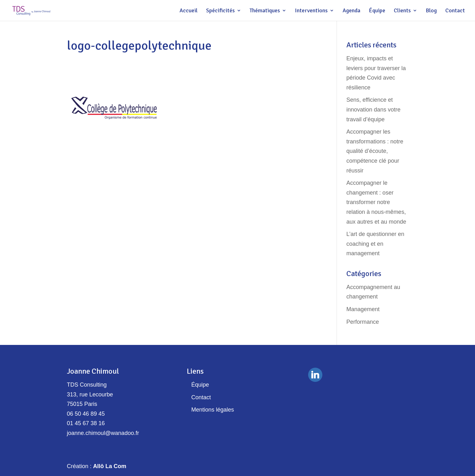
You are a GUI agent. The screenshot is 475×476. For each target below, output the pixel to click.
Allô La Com (110, 466)
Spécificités (220, 11)
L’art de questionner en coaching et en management (375, 244)
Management (363, 309)
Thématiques (265, 11)
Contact (455, 11)
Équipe (377, 11)
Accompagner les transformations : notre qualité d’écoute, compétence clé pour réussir (375, 151)
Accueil (189, 11)
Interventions (311, 11)
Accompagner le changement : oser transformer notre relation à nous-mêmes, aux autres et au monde (376, 202)
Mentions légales (213, 410)
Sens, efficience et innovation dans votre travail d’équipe (373, 109)
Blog (431, 11)
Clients (402, 11)
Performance (363, 322)
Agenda (351, 11)
